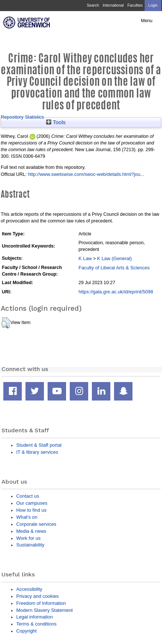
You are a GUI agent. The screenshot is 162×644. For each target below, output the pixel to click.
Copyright (26, 631)
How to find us (31, 510)
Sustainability (30, 545)
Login (153, 5)
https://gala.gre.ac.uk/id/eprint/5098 (116, 292)
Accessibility (29, 589)
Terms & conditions (36, 624)
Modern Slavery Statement (44, 610)
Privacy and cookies (37, 596)
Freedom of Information (41, 603)
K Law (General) (114, 258)
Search (93, 5)
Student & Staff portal (39, 445)
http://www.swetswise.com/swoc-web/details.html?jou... (86, 174)
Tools (56, 122)
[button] (5, 323)
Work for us (28, 538)
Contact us (28, 496)
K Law (85, 258)
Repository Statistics (22, 117)
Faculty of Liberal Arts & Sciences (114, 268)
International (113, 5)
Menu (147, 21)
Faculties (135, 5)
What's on (27, 517)
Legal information (35, 617)
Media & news (31, 531)
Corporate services (36, 524)
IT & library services (37, 452)
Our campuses (32, 503)
